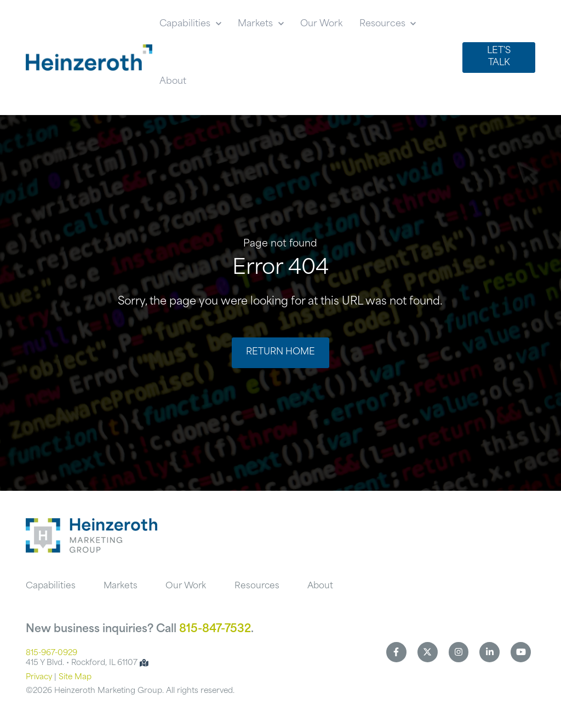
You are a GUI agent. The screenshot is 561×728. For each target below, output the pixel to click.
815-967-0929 (51, 653)
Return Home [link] (280, 352)
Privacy (39, 677)
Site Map (75, 677)
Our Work (321, 24)
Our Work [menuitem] (186, 586)
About (173, 82)
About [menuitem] (320, 586)
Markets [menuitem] (121, 586)
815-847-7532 (215, 629)
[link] (89, 58)
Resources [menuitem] (257, 586)
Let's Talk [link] (499, 57)
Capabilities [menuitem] (51, 586)
